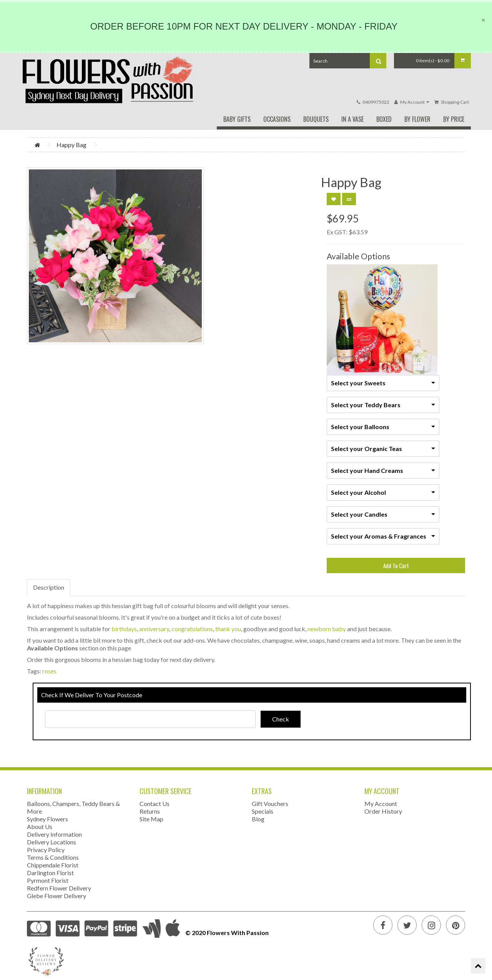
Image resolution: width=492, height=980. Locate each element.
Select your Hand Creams (367, 470)
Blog (258, 819)
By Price (454, 119)
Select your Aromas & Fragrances (379, 536)
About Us (40, 827)
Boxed (384, 119)
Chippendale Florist (53, 865)
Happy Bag (71, 145)
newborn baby (327, 629)
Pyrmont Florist (48, 880)
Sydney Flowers (47, 819)
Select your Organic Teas (367, 449)
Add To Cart (396, 565)
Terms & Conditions (53, 857)
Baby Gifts (237, 119)
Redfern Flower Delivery (59, 888)
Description (49, 587)
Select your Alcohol (358, 492)
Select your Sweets (358, 383)
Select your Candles (359, 514)
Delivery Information (54, 834)
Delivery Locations (52, 842)
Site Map (151, 819)
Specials (263, 811)
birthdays (124, 629)
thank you (228, 629)
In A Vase (352, 119)
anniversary (154, 629)
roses (49, 671)
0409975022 (376, 102)
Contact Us (155, 803)
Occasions (277, 119)
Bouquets (316, 119)
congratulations (192, 629)
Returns (150, 811)
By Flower (417, 119)
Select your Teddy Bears (366, 405)
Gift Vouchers (270, 803)
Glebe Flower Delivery (57, 896)
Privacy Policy (46, 850)
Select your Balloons (360, 427)
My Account (381, 803)
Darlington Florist (50, 873)
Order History (383, 811)
